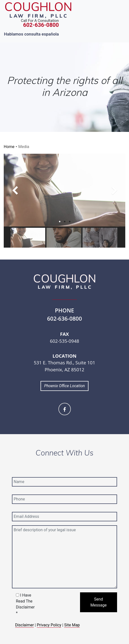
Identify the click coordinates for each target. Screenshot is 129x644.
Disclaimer (24, 625)
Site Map (72, 625)
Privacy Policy (49, 625)
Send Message (99, 602)
